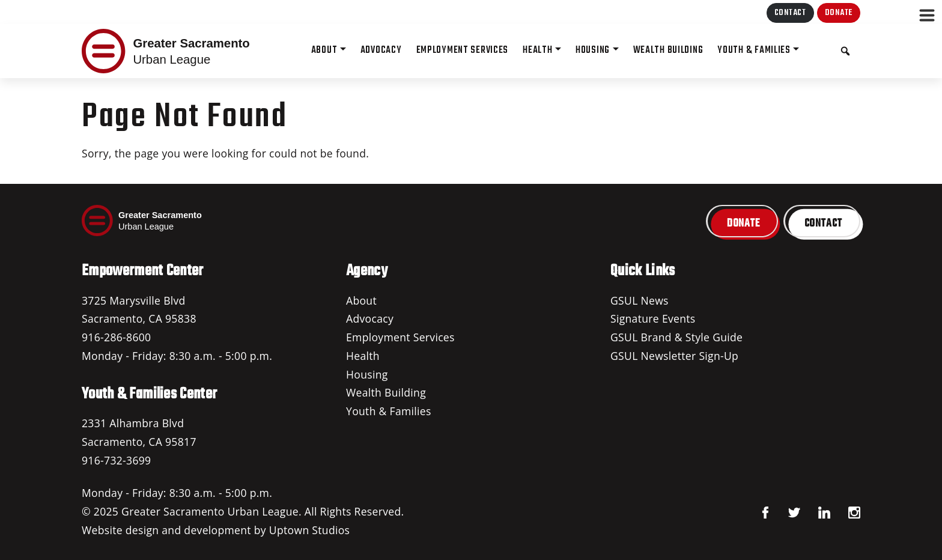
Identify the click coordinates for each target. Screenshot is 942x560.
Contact (790, 13)
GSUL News (640, 300)
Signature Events (653, 318)
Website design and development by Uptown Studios (216, 530)
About (361, 300)
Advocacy (370, 318)
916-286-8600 (116, 337)
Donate (839, 13)
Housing (367, 374)
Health (363, 356)
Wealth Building (386, 392)
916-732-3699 (116, 460)
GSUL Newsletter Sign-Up (674, 356)
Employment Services (400, 337)
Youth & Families (389, 411)
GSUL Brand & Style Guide (676, 337)
